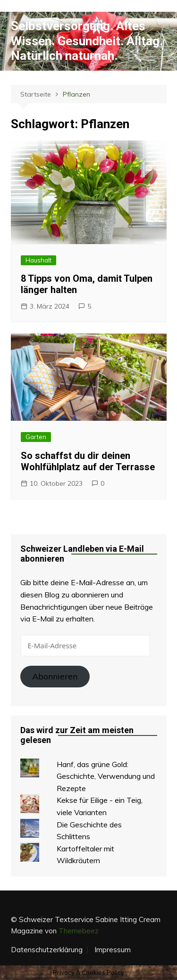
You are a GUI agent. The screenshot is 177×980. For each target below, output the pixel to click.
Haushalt (38, 260)
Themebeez (79, 931)
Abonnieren (55, 676)
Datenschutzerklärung (47, 950)
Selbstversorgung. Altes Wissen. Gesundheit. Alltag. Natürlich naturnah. (87, 41)
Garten (36, 437)
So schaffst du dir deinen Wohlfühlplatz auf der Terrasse (88, 461)
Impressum (113, 950)
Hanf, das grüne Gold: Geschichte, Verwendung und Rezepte (106, 776)
